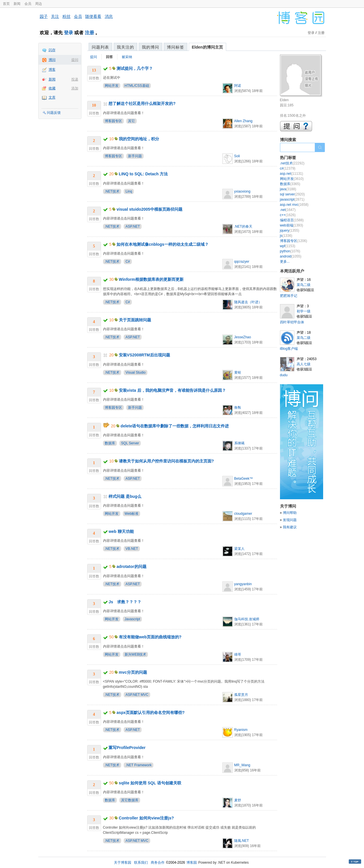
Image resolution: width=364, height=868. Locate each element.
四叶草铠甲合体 (292, 322)
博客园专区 (113, 121)
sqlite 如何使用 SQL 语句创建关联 (150, 783)
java (288, 189)
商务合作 (158, 863)
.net (288, 210)
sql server (292, 194)
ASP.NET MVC (137, 695)
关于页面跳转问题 (135, 320)
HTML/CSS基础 (137, 86)
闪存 (52, 50)
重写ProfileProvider (127, 748)
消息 (109, 16)
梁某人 (239, 549)
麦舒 (238, 800)
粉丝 (66, 16)
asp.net (292, 174)
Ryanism (241, 730)
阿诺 (238, 86)
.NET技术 (112, 191)
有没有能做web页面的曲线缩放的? (150, 637)
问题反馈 (54, 113)
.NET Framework (138, 765)
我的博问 (150, 47)
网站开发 (112, 86)
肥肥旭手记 (289, 296)
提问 (75, 60)
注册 (89, 33)
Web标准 (132, 514)
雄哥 (238, 654)
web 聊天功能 (121, 531)
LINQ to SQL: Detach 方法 (143, 174)
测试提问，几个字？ (135, 68)
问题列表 (100, 47)
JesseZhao (243, 337)
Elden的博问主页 (207, 47)
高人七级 (304, 364)
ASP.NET (133, 226)
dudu (284, 375)
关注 (55, 16)
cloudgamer (243, 514)
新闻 (17, 4)
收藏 (52, 88)
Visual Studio (136, 372)
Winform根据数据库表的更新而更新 (151, 279)
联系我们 (141, 863)
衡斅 (238, 408)
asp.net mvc (294, 205)
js (286, 236)
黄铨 (238, 372)
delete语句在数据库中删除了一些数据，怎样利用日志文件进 (175, 426)
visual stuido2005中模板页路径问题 (149, 209)
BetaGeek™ (244, 479)
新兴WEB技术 (135, 654)
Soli (237, 156)
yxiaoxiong (242, 191)
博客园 (192, 863)
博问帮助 (290, 513)
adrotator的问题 (131, 566)
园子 (44, 16)
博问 (52, 60)
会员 (28, 4)
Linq (129, 191)
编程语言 (292, 220)
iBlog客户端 (289, 349)
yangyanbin (243, 584)
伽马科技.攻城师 (247, 619)
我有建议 (290, 527)
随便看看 (93, 16)
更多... (285, 262)
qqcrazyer (242, 262)
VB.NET (132, 549)
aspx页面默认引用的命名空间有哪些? (150, 713)
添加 (75, 88)
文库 (52, 97)
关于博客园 (123, 863)
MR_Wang (242, 765)
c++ (288, 215)
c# (288, 168)
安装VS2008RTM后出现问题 (144, 355)
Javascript (132, 619)
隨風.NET (242, 841)
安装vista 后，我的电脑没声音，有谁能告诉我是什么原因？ (172, 390)
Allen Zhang (243, 121)
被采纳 (127, 57)
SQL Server (130, 443)
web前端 (292, 225)
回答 (109, 57)
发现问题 (290, 520)
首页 (6, 4)
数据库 (110, 443)
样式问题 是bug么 (125, 496)
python (290, 251)
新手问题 (135, 156)
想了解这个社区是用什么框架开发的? (142, 103)
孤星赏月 (241, 695)
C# (128, 262)
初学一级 (304, 311)
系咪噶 (239, 443)
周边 (39, 4)
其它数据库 (130, 800)
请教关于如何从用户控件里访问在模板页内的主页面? (166, 461)
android (291, 256)
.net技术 (292, 163)
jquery (290, 231)
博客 (52, 70)
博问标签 (176, 47)
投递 (75, 79)
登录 (68, 33)
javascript (292, 199)
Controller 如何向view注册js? (146, 818)
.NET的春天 (243, 226)
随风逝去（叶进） (248, 302)
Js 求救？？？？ (125, 602)
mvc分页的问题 (133, 672)
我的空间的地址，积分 (139, 139)
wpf (288, 246)
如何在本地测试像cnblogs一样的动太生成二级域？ (163, 244)
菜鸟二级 (304, 285)
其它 (132, 121)
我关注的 (125, 47)
